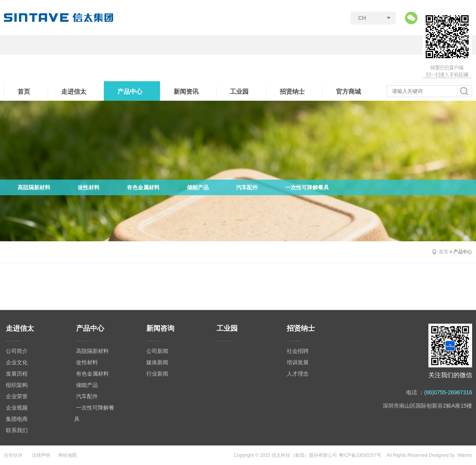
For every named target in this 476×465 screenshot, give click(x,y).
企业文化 (17, 362)
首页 (24, 92)
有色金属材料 (143, 187)
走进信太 (74, 92)
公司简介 (17, 351)
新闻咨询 (160, 328)
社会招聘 (298, 351)
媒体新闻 (157, 362)
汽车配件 (247, 187)
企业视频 (17, 408)
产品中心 (130, 92)
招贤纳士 (292, 92)
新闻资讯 (186, 92)
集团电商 (17, 419)
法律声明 (41, 455)
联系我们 (17, 430)
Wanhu (465, 455)
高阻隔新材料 (34, 187)
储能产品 (198, 187)
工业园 (239, 92)
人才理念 (298, 374)
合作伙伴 (13, 455)
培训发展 (298, 362)
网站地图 (67, 455)
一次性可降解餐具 (307, 187)
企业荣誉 (17, 396)
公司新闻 (157, 351)
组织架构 (17, 385)
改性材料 (89, 187)
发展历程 (17, 374)
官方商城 (348, 92)
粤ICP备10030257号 (360, 455)
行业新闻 (157, 374)
